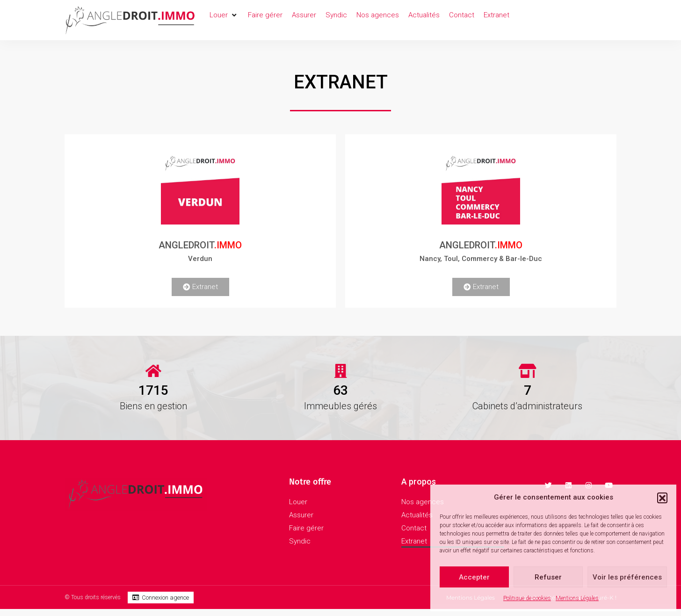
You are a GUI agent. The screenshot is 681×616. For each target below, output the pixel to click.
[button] (662, 498)
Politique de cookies (527, 598)
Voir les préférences (627, 577)
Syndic (300, 541)
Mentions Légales (577, 598)
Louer (298, 502)
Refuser (548, 577)
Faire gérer (306, 528)
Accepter (474, 577)
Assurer (301, 515)
